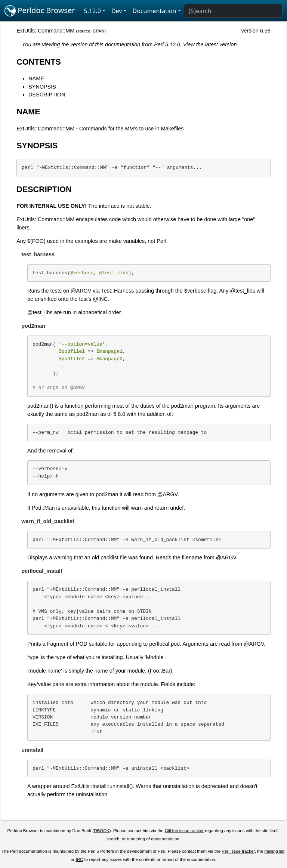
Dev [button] (117, 11)
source (84, 31)
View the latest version (210, 44)
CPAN (98, 31)
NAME (36, 78)
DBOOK (102, 831)
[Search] (233, 11)
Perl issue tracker (238, 851)
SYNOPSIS (42, 87)
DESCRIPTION (47, 95)
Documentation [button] (154, 11)
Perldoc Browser (40, 11)
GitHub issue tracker (184, 831)
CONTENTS (39, 62)
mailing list (274, 851)
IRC (80, 859)
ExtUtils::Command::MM (45, 31)
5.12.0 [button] (92, 11)
